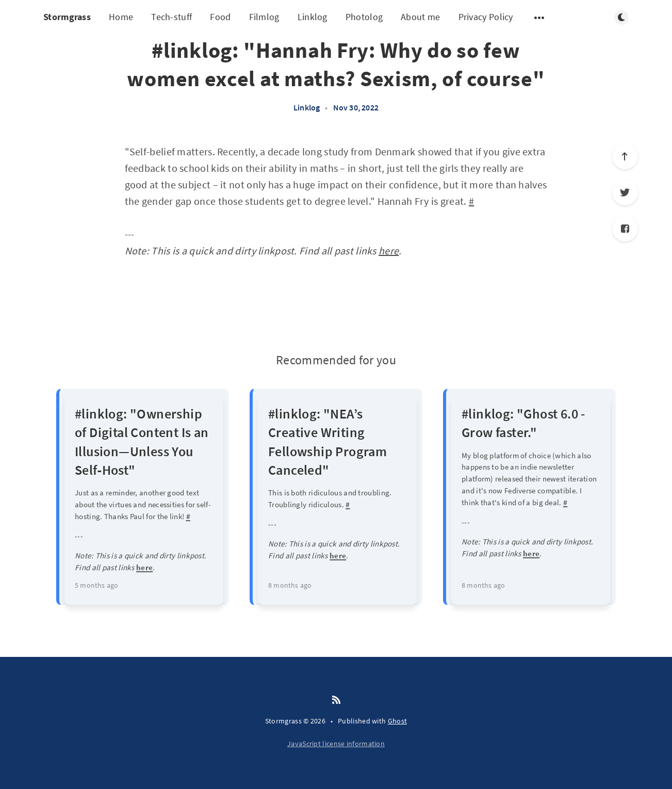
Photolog (364, 17)
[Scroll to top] (625, 156)
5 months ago (96, 585)
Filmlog (264, 17)
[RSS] (336, 700)
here (389, 251)
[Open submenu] (539, 18)
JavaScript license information (336, 744)
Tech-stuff (171, 17)
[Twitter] (625, 192)
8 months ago (290, 585)
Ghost (398, 721)
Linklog (313, 17)
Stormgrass (67, 17)
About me (420, 17)
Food (220, 17)
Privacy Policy (486, 17)
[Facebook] (625, 229)
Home (121, 17)
